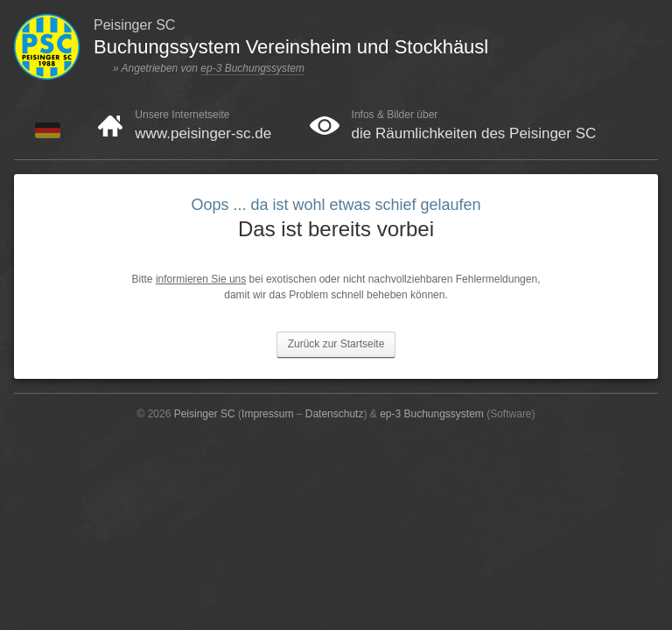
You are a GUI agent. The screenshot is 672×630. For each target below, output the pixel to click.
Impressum (267, 414)
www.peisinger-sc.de (203, 133)
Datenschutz (335, 414)
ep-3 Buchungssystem (252, 68)
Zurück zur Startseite (336, 344)
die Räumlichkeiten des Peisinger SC (474, 133)
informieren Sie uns (201, 279)
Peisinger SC (205, 414)
